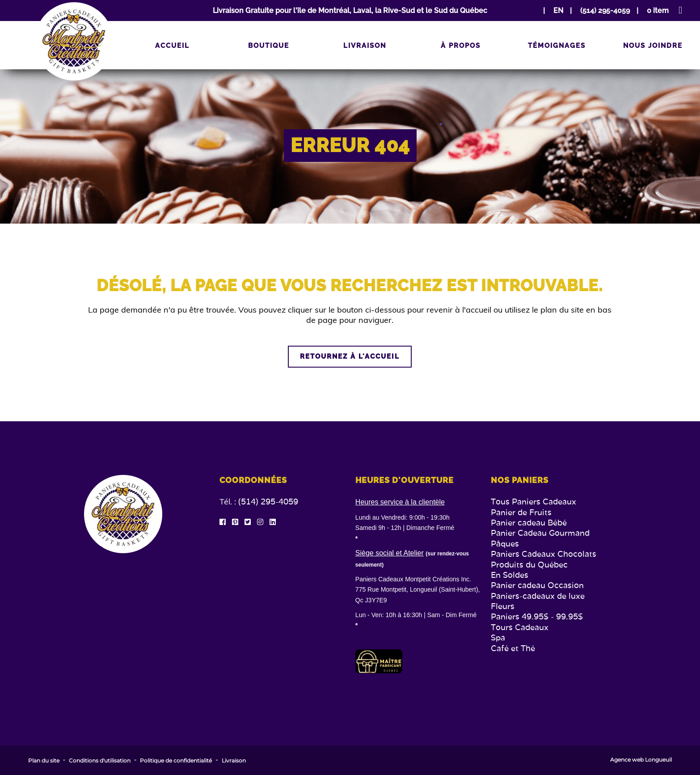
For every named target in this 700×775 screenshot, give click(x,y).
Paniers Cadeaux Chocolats (544, 554)
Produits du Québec (529, 565)
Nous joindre (653, 46)
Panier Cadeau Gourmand (540, 533)
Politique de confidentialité (176, 761)
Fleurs (503, 606)
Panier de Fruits (521, 512)
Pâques (505, 544)
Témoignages (557, 46)
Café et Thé (513, 648)
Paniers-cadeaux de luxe (538, 596)
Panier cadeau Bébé (529, 523)
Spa (498, 637)
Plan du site (44, 761)
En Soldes (510, 575)
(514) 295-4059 (268, 502)
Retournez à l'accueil (350, 356)
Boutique (269, 46)
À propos (461, 46)
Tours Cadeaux (520, 627)
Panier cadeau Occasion (537, 585)
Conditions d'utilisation (100, 761)
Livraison (365, 46)
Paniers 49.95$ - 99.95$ (537, 616)
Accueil (172, 46)
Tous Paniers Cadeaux (533, 502)
